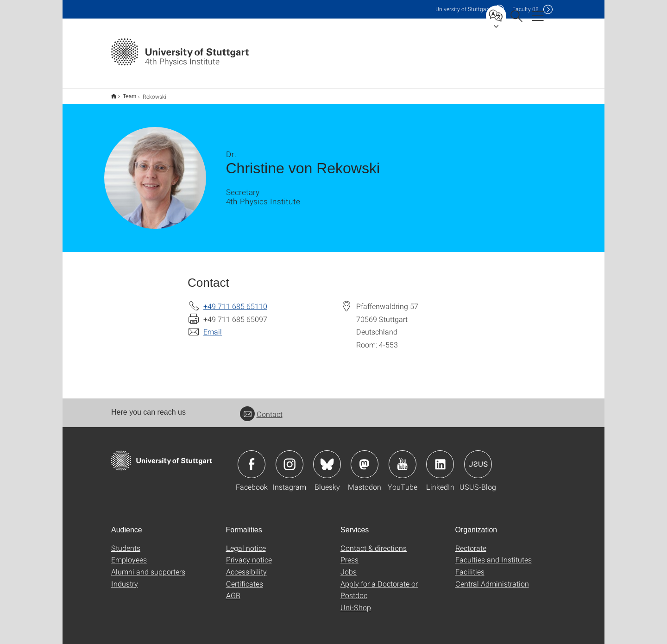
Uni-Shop (356, 601)
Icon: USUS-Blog (478, 458)
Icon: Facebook (252, 458)
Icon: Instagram (289, 458)
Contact (261, 408)
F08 (525, 9)
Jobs (349, 565)
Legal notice (246, 542)
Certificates (245, 578)
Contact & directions (374, 542)
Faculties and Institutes (494, 553)
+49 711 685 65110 (235, 300)
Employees (129, 553)
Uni (463, 9)
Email (213, 325)
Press (349, 553)
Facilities (470, 565)
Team (124, 93)
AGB (233, 589)
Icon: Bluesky (327, 458)
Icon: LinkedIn (440, 458)
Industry (125, 578)
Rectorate (471, 542)
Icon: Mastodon (365, 458)
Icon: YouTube (403, 458)
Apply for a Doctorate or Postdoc (379, 584)
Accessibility (246, 565)
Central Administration (492, 578)
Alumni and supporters (148, 565)
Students (126, 542)
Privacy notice (249, 553)
